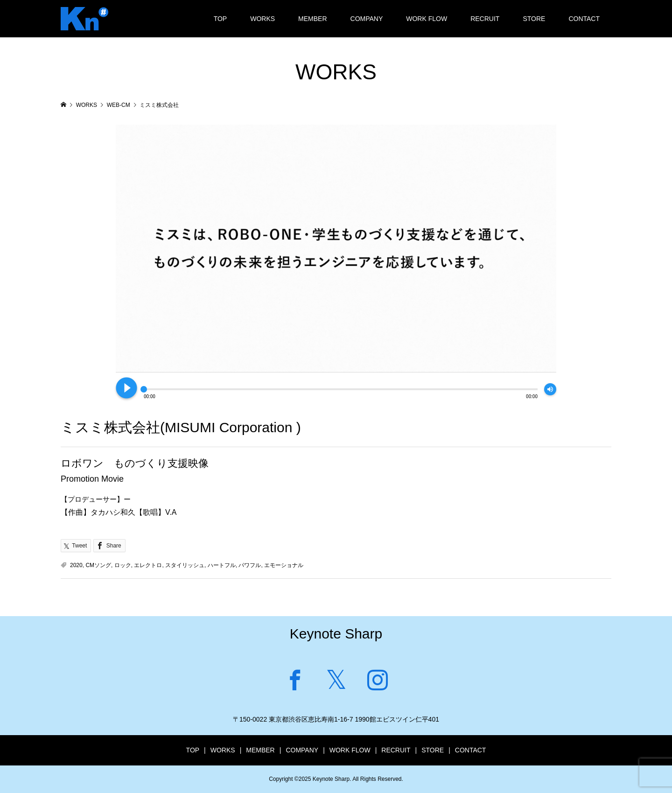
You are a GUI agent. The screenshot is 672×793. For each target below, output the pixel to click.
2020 (76, 565)
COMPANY (367, 19)
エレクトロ (148, 565)
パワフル (250, 565)
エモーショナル (284, 565)
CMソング (98, 565)
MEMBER (312, 19)
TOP (220, 19)
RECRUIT (485, 19)
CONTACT (584, 19)
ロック (123, 565)
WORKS (262, 19)
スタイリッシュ (185, 565)
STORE (534, 19)
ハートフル (222, 565)
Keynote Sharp (336, 634)
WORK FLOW (427, 19)
